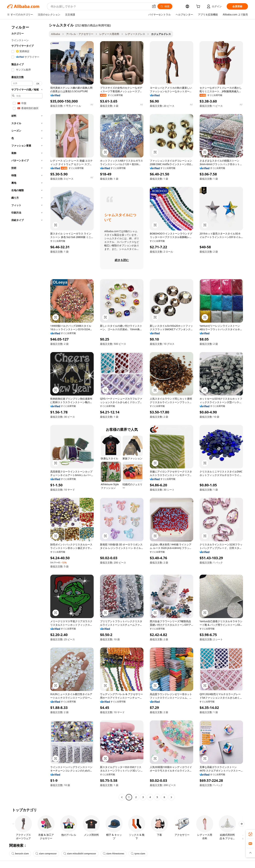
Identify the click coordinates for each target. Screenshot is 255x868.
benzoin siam (20, 854)
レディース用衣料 (109, 34)
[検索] (165, 6)
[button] (154, 6)
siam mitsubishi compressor (80, 854)
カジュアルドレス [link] (161, 34)
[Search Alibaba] (100, 6)
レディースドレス (135, 34)
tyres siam (138, 854)
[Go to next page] (171, 797)
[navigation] (27, 412)
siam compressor (46, 854)
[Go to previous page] (122, 797)
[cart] (199, 7)
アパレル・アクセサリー (80, 34)
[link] (250, 834)
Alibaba (56, 34)
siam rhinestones (114, 854)
